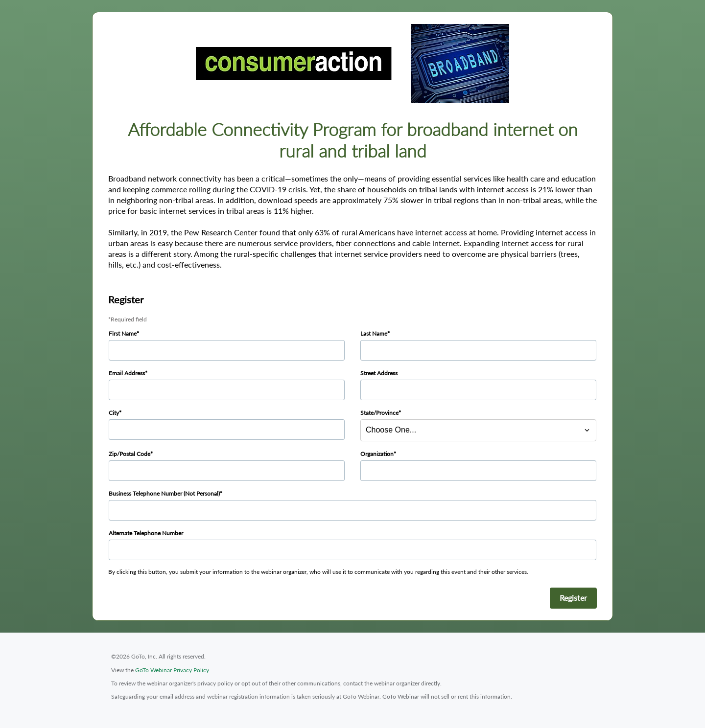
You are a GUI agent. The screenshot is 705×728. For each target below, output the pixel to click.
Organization (377, 454)
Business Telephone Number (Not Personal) (164, 493)
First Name (123, 333)
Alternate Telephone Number (146, 533)
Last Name (374, 333)
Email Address (127, 373)
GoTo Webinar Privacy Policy (172, 670)
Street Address (379, 373)
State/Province (379, 413)
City (114, 413)
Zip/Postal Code (129, 454)
